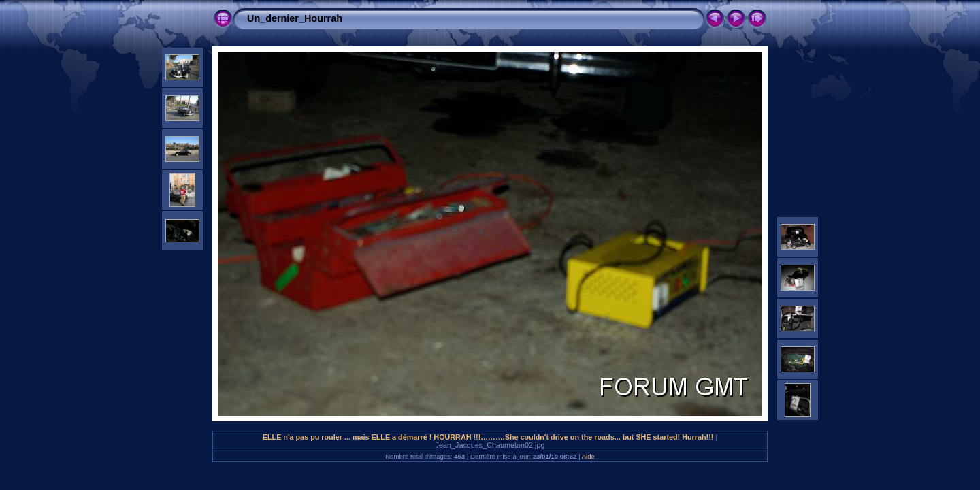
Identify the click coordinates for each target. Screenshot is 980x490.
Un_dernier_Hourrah (295, 18)
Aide (588, 456)
